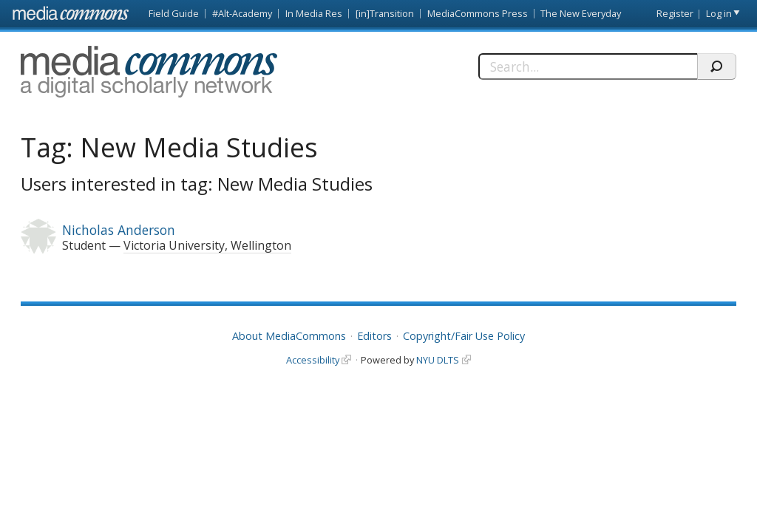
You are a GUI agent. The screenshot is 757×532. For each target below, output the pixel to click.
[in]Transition (385, 13)
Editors (374, 336)
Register (675, 13)
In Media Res (314, 13)
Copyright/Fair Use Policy (464, 336)
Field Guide (174, 13)
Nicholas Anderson (119, 230)
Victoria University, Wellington (207, 245)
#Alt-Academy (242, 13)
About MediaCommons (289, 336)
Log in (719, 13)
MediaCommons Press (478, 13)
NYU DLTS (438, 360)
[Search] (588, 66)
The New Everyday (581, 13)
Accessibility (313, 360)
